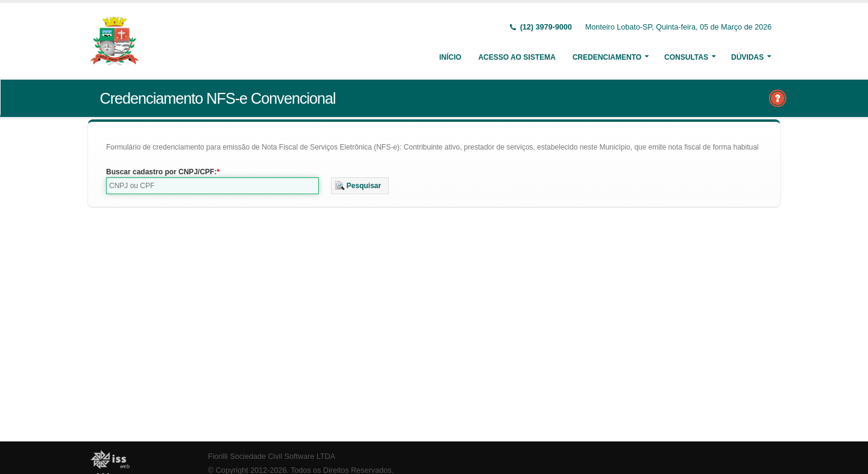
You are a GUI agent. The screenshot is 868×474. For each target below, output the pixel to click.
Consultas (686, 57)
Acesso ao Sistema (517, 57)
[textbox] (212, 186)
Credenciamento (607, 57)
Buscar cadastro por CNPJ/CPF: (161, 172)
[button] (360, 186)
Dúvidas (747, 57)
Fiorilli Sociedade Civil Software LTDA (272, 457)
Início (451, 57)
